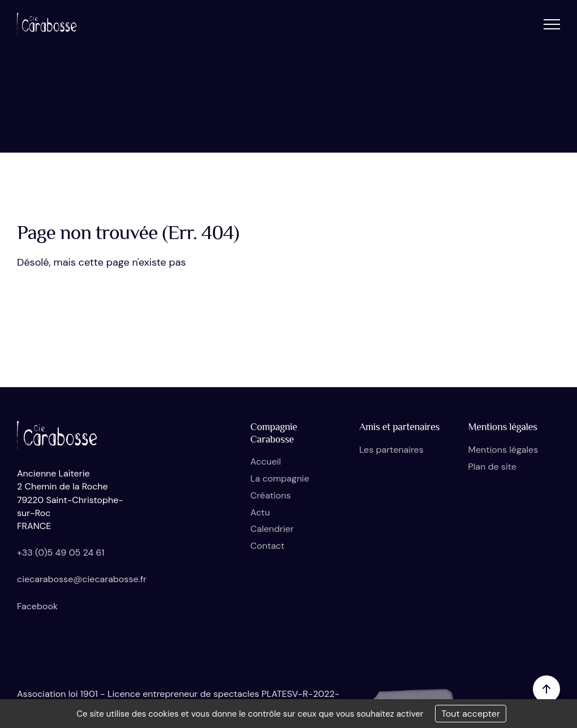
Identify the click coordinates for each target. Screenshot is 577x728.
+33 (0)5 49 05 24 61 (61, 552)
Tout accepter (471, 714)
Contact (268, 546)
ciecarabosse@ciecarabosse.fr (82, 579)
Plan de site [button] (492, 467)
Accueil (266, 461)
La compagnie (280, 478)
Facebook (37, 606)
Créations (271, 495)
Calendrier (272, 529)
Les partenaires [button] (391, 450)
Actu (260, 512)
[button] (552, 24)
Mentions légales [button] (503, 450)
